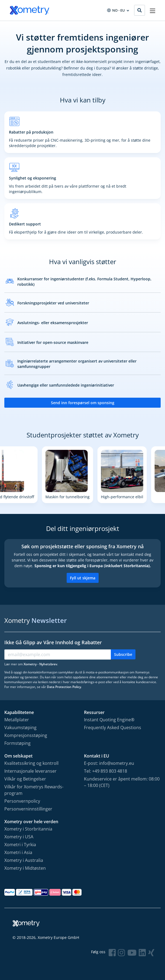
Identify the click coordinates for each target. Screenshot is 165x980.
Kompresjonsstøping (26, 735)
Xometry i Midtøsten (25, 868)
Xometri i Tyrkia (20, 845)
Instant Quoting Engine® (109, 720)
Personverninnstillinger (28, 809)
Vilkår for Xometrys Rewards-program (34, 790)
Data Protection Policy (64, 687)
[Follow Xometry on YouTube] (132, 953)
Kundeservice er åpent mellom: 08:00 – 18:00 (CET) (122, 782)
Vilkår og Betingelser (25, 779)
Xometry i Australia (24, 860)
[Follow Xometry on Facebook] (112, 953)
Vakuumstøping (20, 727)
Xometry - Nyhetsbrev (40, 664)
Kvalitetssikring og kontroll (31, 763)
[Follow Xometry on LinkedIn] (142, 953)
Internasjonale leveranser (30, 771)
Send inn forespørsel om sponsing (83, 403)
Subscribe (123, 654)
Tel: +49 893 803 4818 (106, 771)
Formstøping (17, 743)
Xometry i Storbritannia (28, 829)
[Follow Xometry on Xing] (151, 953)
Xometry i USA (19, 837)
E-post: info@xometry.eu (109, 763)
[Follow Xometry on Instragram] (121, 953)
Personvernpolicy (22, 801)
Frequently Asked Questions (113, 727)
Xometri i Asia (18, 852)
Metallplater (17, 720)
